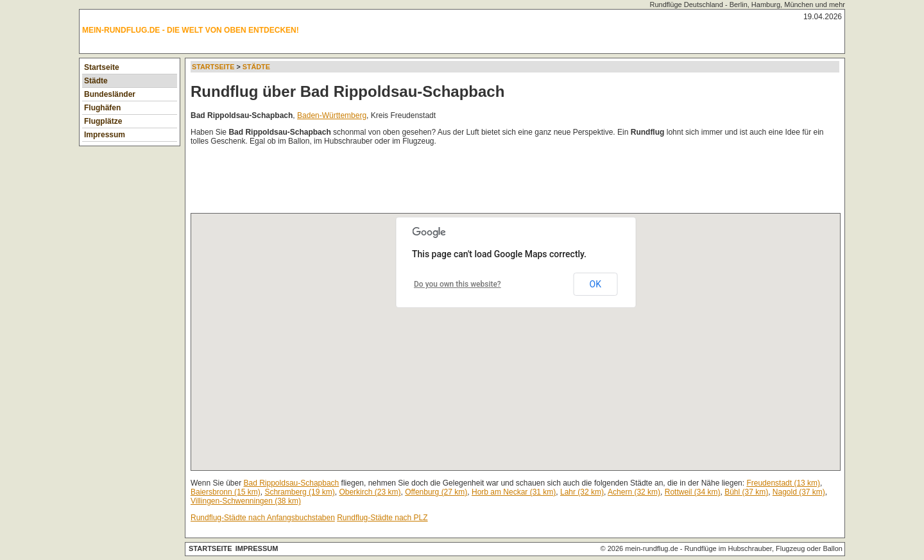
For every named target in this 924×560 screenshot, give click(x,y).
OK (595, 284)
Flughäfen (102, 108)
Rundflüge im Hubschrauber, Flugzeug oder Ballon (764, 548)
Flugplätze (103, 121)
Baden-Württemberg (332, 115)
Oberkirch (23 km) (370, 492)
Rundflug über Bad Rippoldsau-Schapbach (347, 91)
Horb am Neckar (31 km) (514, 492)
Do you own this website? (458, 284)
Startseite (102, 67)
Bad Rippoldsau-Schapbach (292, 483)
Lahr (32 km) (582, 492)
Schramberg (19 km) (299, 492)
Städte (96, 81)
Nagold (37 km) (799, 492)
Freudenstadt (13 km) (783, 483)
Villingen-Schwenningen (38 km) (246, 501)
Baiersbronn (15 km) (226, 492)
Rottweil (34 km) (693, 492)
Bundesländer (110, 94)
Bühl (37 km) (746, 492)
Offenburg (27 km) (436, 492)
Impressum (105, 135)
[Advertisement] (424, 182)
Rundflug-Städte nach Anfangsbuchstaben (263, 518)
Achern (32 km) (634, 492)
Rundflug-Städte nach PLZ (382, 518)
